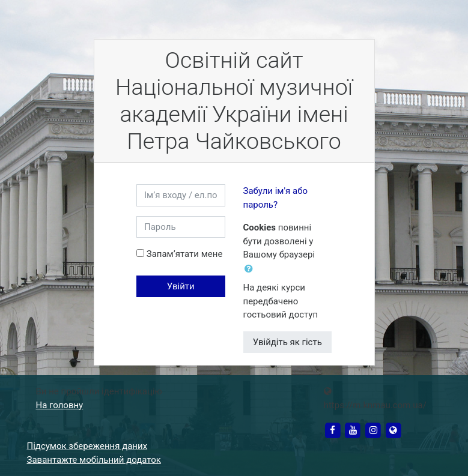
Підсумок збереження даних (87, 446)
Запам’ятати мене (185, 254)
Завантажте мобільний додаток (94, 460)
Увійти (181, 286)
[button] (251, 269)
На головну (60, 405)
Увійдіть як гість (287, 342)
